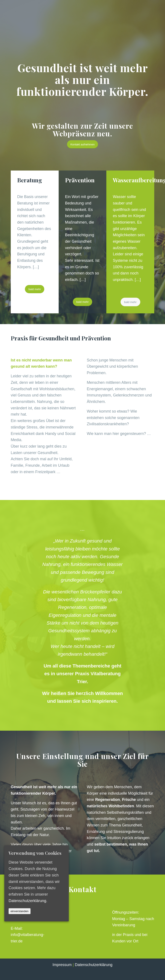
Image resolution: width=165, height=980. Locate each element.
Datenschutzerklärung (94, 965)
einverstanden (20, 911)
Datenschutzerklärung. (28, 901)
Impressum (62, 965)
